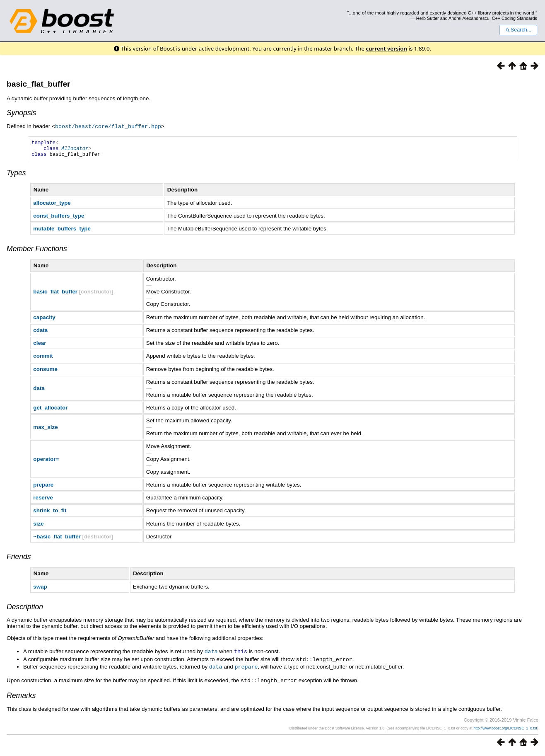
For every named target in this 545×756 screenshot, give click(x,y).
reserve (43, 501)
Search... (518, 30)
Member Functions (37, 252)
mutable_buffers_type (62, 232)
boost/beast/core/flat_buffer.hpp (108, 126)
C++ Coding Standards (515, 18)
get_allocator (50, 411)
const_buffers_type (59, 219)
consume (45, 372)
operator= (46, 462)
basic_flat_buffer (39, 84)
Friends (19, 560)
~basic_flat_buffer (57, 540)
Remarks (21, 697)
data (39, 391)
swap (40, 590)
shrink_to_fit (50, 514)
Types (16, 176)
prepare (43, 488)
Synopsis (21, 113)
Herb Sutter (428, 18)
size (38, 527)
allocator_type (52, 206)
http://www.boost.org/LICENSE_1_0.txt (505, 730)
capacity (44, 321)
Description (25, 610)
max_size (45, 430)
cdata (40, 333)
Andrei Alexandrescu (469, 18)
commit (43, 359)
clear (40, 346)
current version (386, 48)
